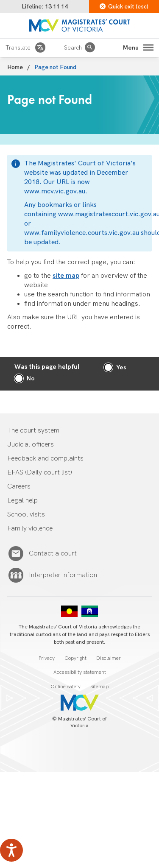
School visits (26, 515)
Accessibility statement (80, 672)
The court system (33, 431)
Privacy (47, 658)
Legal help (22, 501)
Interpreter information (63, 575)
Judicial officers (31, 445)
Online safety (66, 687)
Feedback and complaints (45, 459)
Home (15, 67)
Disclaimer (109, 658)
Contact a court (53, 554)
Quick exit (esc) (124, 7)
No (31, 378)
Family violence (30, 529)
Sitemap (99, 687)
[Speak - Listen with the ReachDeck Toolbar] (11, 850)
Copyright (75, 658)
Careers (19, 487)
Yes (121, 367)
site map (66, 276)
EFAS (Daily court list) (40, 473)
